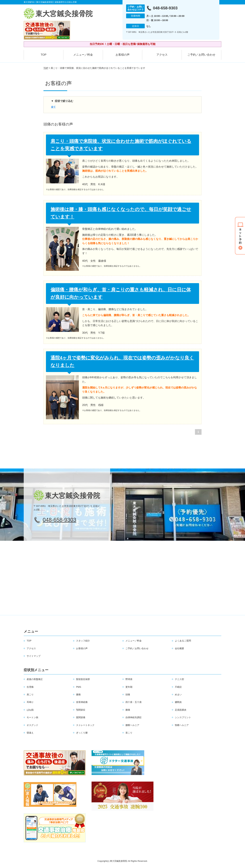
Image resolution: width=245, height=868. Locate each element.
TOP (44, 55)
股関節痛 (81, 717)
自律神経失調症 (134, 717)
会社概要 (179, 648)
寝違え (30, 733)
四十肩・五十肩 (134, 702)
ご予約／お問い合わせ (201, 55)
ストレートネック (85, 725)
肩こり (30, 694)
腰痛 (78, 694)
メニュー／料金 (83, 55)
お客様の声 (123, 55)
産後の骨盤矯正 (35, 679)
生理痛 (30, 687)
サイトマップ (34, 656)
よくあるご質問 (183, 641)
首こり (129, 733)
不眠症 (178, 687)
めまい (178, 694)
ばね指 (30, 710)
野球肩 (129, 679)
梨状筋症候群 (83, 679)
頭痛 (128, 694)
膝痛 (128, 710)
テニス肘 (179, 679)
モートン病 (32, 717)
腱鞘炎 (178, 702)
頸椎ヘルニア (182, 725)
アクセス (162, 55)
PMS (79, 687)
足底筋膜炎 (181, 710)
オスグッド (32, 725)
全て (53, 107)
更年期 (129, 687)
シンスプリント (183, 717)
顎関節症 (81, 710)
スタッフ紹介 (83, 641)
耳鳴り (30, 702)
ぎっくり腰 (82, 733)
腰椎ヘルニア (132, 725)
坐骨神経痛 (82, 702)
